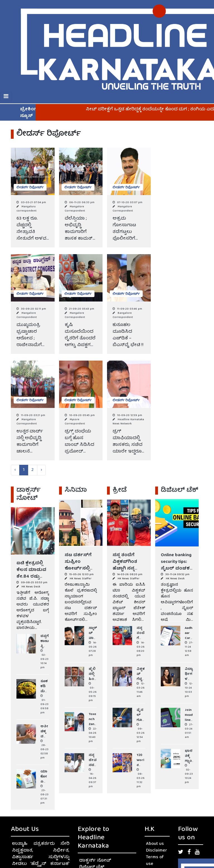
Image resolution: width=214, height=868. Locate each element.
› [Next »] (41, 470)
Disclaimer (157, 851)
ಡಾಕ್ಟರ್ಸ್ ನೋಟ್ (95, 861)
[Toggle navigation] (6, 97)
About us (155, 844)
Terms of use (155, 861)
